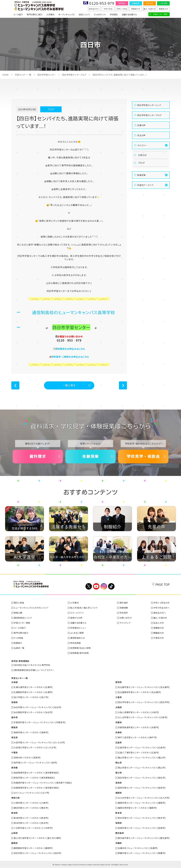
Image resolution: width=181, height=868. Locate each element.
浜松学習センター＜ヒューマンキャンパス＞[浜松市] (38, 853)
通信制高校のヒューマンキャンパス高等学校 (73, 312)
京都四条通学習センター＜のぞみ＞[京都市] (138, 727)
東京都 (14, 768)
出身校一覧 (19, 648)
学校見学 (150, 3)
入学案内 (50, 14)
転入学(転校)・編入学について (84, 608)
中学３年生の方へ (162, 608)
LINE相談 (163, 3)
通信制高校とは (78, 638)
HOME (6, 75)
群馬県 (14, 727)
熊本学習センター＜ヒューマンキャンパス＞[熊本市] (142, 818)
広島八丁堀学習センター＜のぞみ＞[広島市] (138, 752)
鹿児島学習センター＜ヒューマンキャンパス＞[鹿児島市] (144, 838)
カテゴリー (142, 145)
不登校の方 (159, 638)
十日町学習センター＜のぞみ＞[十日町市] (33, 828)
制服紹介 (18, 643)
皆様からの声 (76, 618)
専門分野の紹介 (21, 633)
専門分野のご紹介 (35, 14)
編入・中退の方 (150, 9)
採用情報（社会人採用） (81, 648)
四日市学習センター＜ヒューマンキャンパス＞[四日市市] (144, 702)
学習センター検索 (160, 14)
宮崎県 (119, 823)
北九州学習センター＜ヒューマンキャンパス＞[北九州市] (144, 798)
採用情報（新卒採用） (80, 653)
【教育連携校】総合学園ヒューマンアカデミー (34, 670)
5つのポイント (100, 14)
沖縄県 (119, 843)
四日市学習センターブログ (74, 75)
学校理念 (114, 14)
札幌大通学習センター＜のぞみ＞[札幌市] (33, 687)
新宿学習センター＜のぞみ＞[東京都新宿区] (34, 778)
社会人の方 (159, 623)
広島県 (119, 742)
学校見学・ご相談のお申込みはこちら (70, 357)
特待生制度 (76, 643)
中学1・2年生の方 (162, 603)
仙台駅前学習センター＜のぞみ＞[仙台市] (33, 712)
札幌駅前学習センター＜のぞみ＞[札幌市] (33, 692)
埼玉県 (14, 737)
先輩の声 (141, 125)
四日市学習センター (47, 75)
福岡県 (119, 793)
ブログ (141, 163)
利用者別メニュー (78, 628)
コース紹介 (18, 14)
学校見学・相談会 (143, 456)
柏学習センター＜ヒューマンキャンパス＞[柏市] (35, 763)
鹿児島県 (120, 833)
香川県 (119, 773)
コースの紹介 (20, 628)
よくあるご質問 (77, 633)
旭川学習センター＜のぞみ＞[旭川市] (31, 697)
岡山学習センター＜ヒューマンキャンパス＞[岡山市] (142, 768)
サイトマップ (125, 623)
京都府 (119, 722)
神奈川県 (16, 798)
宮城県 (14, 702)
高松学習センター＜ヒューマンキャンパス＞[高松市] (142, 778)
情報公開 (18, 613)
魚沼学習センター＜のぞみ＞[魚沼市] (31, 823)
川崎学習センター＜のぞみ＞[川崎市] (31, 803)
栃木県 (14, 717)
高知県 (119, 783)
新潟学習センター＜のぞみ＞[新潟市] (31, 818)
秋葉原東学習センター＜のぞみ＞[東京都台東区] (36, 788)
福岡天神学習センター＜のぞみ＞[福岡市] (137, 808)
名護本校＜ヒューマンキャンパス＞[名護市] (138, 848)
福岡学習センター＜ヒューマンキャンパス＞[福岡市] (142, 803)
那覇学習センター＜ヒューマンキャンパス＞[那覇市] (142, 853)
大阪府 (119, 707)
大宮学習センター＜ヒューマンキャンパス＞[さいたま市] (39, 742)
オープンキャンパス (66, 14)
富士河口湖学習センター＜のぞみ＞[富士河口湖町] (37, 838)
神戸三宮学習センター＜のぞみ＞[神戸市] (137, 737)
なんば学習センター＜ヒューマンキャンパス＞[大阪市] (143, 717)
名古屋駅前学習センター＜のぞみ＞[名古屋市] (139, 692)
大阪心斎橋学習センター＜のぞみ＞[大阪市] (138, 712)
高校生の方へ (94, 9)
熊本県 (119, 813)
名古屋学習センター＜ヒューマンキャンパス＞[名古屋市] (144, 687)
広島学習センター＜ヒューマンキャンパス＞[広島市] (142, 747)
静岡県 (14, 843)
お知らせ (142, 155)
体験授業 (136, 3)
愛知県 (119, 682)
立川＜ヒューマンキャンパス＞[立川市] (32, 793)
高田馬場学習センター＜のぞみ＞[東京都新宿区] (36, 773)
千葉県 (14, 752)
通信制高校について (23, 618)
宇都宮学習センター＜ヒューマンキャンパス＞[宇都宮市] (40, 722)
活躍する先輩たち (129, 14)
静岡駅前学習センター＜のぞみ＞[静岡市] (33, 848)
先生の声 (141, 135)
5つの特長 (19, 638)
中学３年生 (108, 9)
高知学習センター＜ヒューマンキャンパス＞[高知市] (142, 788)
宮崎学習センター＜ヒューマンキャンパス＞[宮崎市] (142, 828)
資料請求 (122, 3)
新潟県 (14, 813)
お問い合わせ (126, 618)
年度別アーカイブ (145, 185)
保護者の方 (136, 9)
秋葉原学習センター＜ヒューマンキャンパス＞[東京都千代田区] (43, 783)
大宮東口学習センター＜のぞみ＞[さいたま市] (35, 747)
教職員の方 (163, 9)
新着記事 (141, 175)
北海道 (14, 682)
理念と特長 (19, 603)
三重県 (119, 697)
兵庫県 (119, 732)
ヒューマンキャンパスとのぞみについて (31, 608)
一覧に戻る (69, 385)
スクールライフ (77, 613)
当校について (84, 14)
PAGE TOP (163, 584)
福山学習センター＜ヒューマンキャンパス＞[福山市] (142, 758)
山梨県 (14, 833)
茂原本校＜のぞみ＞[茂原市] (27, 758)
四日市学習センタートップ (149, 105)
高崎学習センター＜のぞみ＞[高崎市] (31, 732)
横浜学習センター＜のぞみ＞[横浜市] (31, 808)
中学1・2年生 (122, 9)
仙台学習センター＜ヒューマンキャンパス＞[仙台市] (38, 707)
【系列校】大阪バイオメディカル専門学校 (32, 665)
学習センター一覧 (23, 75)
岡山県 (119, 763)
